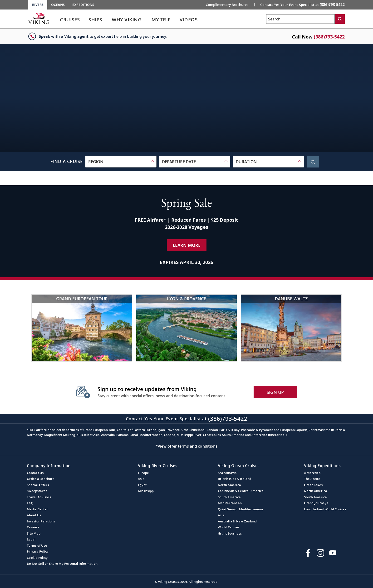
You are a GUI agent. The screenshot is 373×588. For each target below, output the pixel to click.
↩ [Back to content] (287, 435)
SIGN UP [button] (275, 392)
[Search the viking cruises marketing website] (300, 19)
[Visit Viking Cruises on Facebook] (308, 553)
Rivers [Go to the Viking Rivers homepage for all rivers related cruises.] (38, 5)
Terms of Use (37, 545)
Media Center (37, 509)
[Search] (340, 19)
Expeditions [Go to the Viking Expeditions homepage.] (83, 5)
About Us (34, 515)
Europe (144, 473)
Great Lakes (313, 485)
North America (229, 485)
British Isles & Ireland (235, 479)
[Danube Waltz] (291, 328)
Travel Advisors (39, 497)
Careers (33, 527)
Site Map (34, 533)
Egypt (142, 485)
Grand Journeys (230, 533)
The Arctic (312, 479)
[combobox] (121, 162)
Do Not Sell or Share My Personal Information (62, 564)
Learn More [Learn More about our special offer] (187, 245)
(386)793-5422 (329, 37)
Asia (141, 479)
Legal (31, 539)
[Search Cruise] (313, 162)
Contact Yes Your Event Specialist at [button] (302, 5)
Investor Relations (41, 521)
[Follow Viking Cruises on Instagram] (320, 553)
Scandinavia (227, 473)
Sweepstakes (37, 491)
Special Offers (38, 485)
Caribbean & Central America (241, 491)
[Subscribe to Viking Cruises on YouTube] (333, 553)
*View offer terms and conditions (187, 446)
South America (229, 497)
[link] (70, 21)
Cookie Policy (37, 558)
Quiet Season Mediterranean (240, 509)
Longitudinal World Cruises (325, 509)
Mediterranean (230, 503)
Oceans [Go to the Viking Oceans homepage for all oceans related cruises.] (58, 5)
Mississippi (146, 491)
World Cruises (229, 527)
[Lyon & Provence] (186, 328)
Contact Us (35, 473)
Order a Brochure (41, 479)
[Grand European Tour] (82, 328)
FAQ (30, 503)
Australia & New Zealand (237, 521)
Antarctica (312, 473)
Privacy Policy (38, 551)
